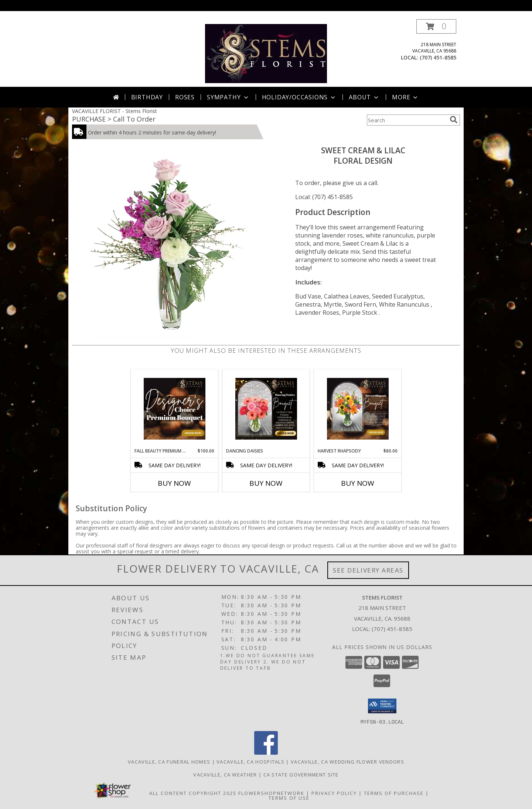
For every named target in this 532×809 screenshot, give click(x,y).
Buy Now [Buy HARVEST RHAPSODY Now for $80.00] (358, 483)
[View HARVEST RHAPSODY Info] (358, 409)
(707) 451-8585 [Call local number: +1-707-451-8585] (438, 57)
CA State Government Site (301, 774)
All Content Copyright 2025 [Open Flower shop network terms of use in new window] (193, 793)
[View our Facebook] (266, 752)
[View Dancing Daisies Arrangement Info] (266, 409)
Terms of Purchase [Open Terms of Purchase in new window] (394, 793)
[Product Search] (407, 120)
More (405, 97)
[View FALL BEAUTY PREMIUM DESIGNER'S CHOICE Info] (175, 409)
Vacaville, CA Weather (225, 774)
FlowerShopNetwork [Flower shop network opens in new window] (271, 793)
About (364, 97)
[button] (436, 26)
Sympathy (228, 97)
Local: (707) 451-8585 (324, 197)
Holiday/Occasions (299, 97)
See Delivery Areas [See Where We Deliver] (368, 570)
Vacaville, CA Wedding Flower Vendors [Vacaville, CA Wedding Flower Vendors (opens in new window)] (347, 761)
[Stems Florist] (266, 53)
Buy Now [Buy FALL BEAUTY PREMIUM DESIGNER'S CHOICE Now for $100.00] (174, 483)
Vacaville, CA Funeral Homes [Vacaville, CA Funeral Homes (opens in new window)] (169, 761)
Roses (185, 97)
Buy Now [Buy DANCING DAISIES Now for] (266, 483)
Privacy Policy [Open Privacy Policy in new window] (334, 793)
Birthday (147, 97)
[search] (454, 120)
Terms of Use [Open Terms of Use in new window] (289, 798)
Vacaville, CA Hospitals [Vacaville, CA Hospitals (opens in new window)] (250, 761)
